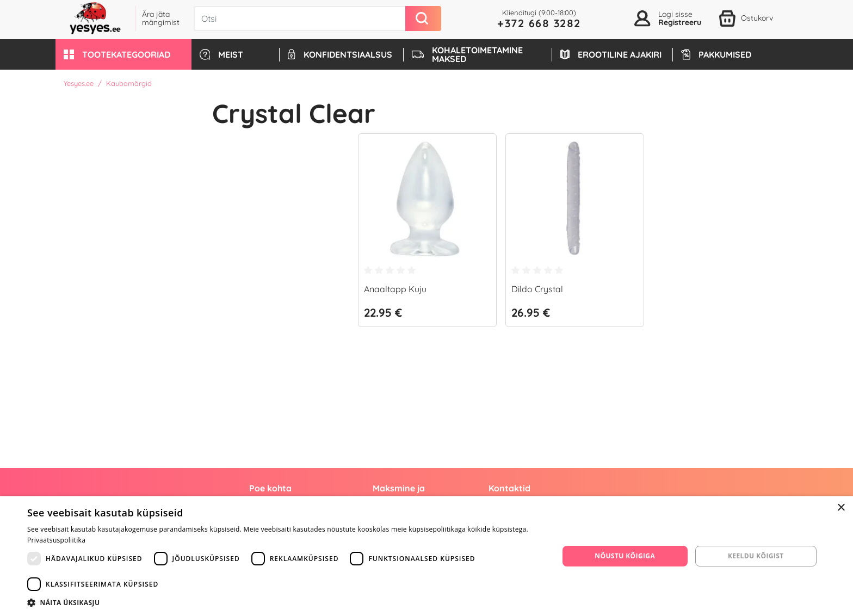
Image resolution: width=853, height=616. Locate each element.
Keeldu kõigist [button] (756, 556)
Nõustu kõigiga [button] (625, 556)
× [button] (841, 508)
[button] (123, 54)
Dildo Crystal (537, 289)
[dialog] (426, 556)
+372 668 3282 (539, 23)
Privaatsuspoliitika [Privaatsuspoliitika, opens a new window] (56, 540)
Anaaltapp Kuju (395, 289)
